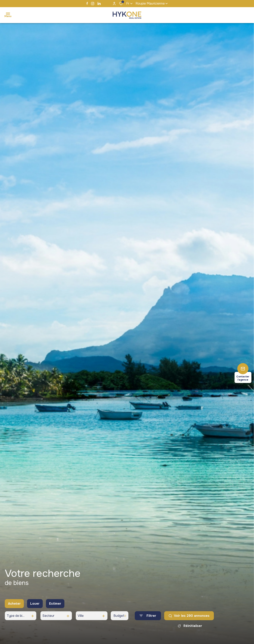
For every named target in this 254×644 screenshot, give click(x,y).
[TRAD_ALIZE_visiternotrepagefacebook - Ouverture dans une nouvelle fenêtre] (87, 3)
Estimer (55, 606)
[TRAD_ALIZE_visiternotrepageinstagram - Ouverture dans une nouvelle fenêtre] (93, 4)
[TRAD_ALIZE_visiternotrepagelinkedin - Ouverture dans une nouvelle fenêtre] (99, 3)
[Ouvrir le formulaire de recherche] (148, 619)
